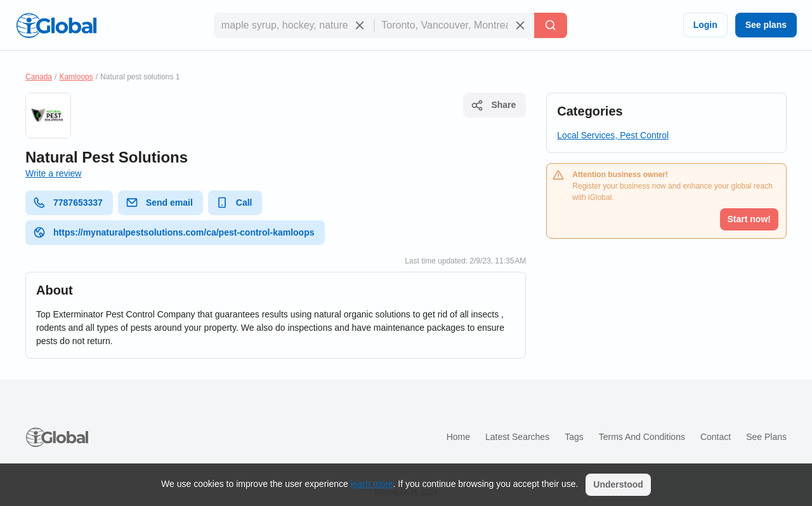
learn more (372, 484)
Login (705, 25)
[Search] (551, 25)
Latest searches (517, 437)
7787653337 (68, 203)
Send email (159, 203)
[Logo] (56, 25)
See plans (766, 25)
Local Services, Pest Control (613, 135)
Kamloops (76, 77)
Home (458, 437)
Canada (39, 77)
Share (493, 105)
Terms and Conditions (642, 437)
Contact (716, 437)
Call (234, 203)
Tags (574, 437)
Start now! (749, 219)
